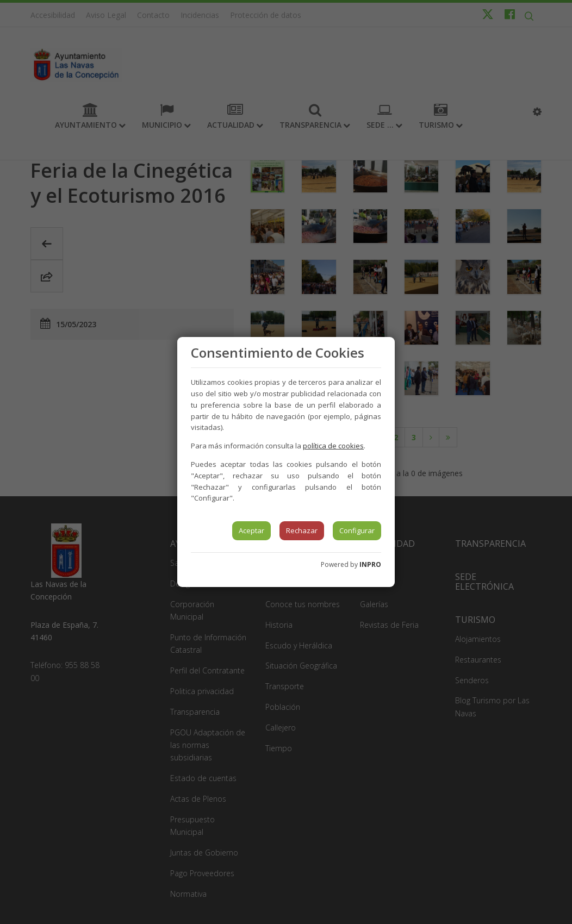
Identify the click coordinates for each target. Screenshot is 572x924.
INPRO (370, 564)
